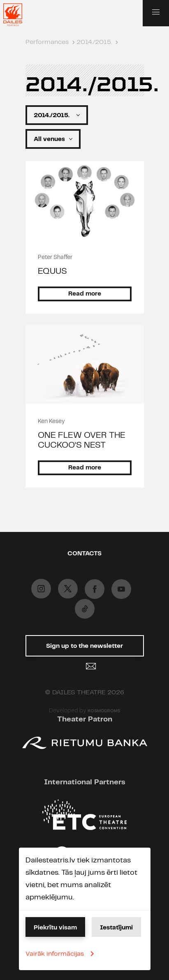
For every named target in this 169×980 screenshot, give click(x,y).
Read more (85, 294)
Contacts (84, 554)
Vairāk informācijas (61, 954)
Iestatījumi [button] (116, 928)
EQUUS (52, 271)
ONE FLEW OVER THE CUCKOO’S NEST (82, 440)
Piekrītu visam (55, 928)
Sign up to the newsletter (84, 650)
